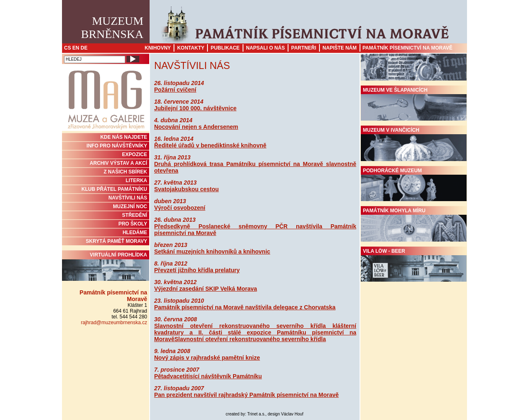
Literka (136, 180)
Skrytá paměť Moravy (117, 241)
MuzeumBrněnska (112, 27)
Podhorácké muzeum (414, 185)
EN (76, 48)
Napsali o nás (265, 48)
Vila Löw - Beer (414, 265)
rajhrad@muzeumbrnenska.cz (114, 323)
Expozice (135, 154)
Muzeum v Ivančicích (414, 144)
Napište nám (340, 48)
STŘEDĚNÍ (135, 215)
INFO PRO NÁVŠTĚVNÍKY (117, 146)
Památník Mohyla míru (414, 225)
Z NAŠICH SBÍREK (125, 172)
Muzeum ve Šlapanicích (414, 104)
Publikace (225, 48)
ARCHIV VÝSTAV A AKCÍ (118, 163)
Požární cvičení (175, 90)
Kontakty (191, 48)
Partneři (304, 48)
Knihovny (158, 48)
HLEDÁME (135, 233)
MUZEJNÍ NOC (130, 206)
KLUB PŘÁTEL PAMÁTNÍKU (114, 189)
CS (68, 48)
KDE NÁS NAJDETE (124, 137)
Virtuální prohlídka (106, 266)
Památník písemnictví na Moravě (407, 48)
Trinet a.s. (256, 414)
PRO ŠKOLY (133, 224)
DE (84, 48)
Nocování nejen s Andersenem (196, 127)
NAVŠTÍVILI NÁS (128, 198)
